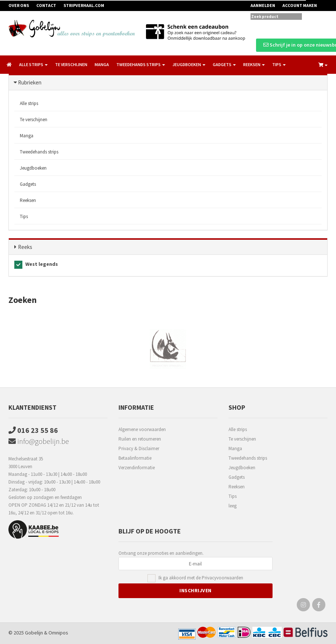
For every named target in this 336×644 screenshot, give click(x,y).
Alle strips (29, 103)
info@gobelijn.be (39, 441)
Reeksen (28, 200)
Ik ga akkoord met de (201, 578)
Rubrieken (30, 82)
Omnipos (58, 633)
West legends (36, 265)
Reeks (25, 247)
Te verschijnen (71, 64)
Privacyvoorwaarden (222, 578)
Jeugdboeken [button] (189, 64)
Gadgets (28, 184)
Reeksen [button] (254, 64)
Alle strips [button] (33, 64)
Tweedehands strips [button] (141, 64)
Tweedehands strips (39, 152)
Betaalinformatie (135, 458)
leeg (233, 506)
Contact (46, 5)
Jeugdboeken (33, 168)
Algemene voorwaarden (142, 429)
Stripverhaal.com (84, 5)
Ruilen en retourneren (140, 439)
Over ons (19, 5)
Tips (24, 216)
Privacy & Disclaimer (139, 448)
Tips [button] (279, 64)
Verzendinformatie (137, 468)
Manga (102, 64)
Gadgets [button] (224, 64)
